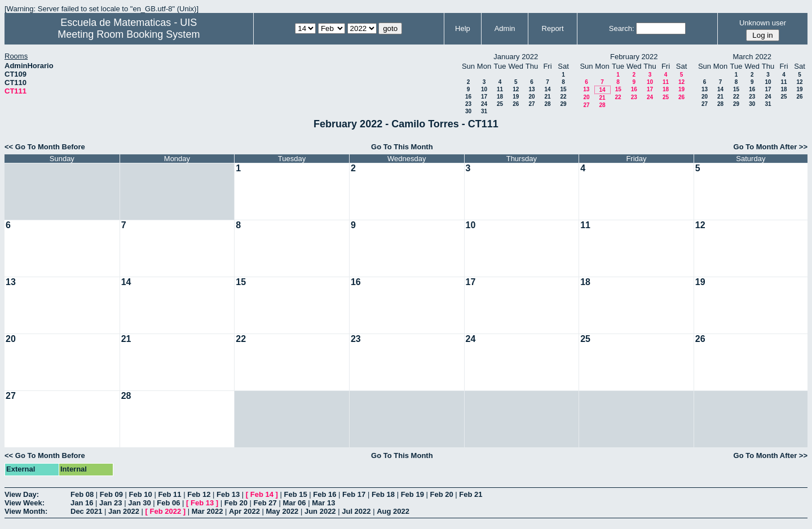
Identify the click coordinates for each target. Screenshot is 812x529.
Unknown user (763, 23)
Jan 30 (139, 503)
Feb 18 (383, 494)
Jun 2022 (320, 511)
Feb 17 (354, 494)
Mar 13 (323, 503)
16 (468, 97)
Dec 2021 (86, 511)
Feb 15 (295, 494)
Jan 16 (82, 503)
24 (484, 104)
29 (563, 104)
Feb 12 (199, 494)
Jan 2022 (124, 511)
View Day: (22, 494)
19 (516, 97)
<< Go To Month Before (45, 147)
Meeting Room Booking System (129, 34)
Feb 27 (265, 503)
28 (547, 104)
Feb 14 (262, 494)
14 (547, 89)
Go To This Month (402, 147)
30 (468, 111)
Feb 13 (228, 494)
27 (531, 104)
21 (547, 97)
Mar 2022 (208, 511)
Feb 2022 (166, 511)
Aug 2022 (393, 511)
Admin (505, 28)
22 (563, 97)
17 (484, 97)
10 (484, 89)
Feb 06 (168, 503)
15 (563, 89)
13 (531, 89)
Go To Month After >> (771, 147)
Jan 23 (111, 503)
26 (516, 104)
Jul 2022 (356, 511)
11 (500, 89)
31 (484, 111)
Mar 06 (294, 503)
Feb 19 (412, 494)
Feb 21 (471, 494)
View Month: (26, 511)
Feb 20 (441, 494)
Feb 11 (169, 494)
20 (531, 97)
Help (463, 28)
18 (500, 97)
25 (500, 104)
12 (516, 89)
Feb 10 (141, 494)
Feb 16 (325, 494)
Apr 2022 (244, 511)
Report (553, 28)
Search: (622, 28)
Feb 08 (82, 494)
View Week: (25, 503)
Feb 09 (111, 494)
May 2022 (283, 511)
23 (468, 104)
